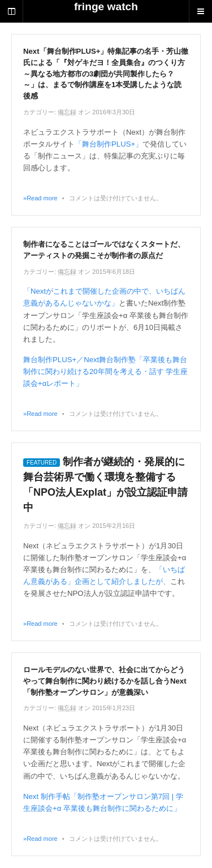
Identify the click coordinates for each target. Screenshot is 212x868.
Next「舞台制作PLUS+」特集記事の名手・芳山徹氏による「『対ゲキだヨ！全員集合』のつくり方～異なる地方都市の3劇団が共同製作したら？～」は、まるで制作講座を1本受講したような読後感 (106, 74)
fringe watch (106, 7)
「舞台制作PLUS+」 (109, 144)
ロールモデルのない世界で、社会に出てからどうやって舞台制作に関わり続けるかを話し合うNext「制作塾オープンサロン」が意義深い (105, 681)
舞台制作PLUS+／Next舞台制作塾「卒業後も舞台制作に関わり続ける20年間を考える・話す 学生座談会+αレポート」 (105, 371)
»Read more (40, 198)
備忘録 (67, 112)
